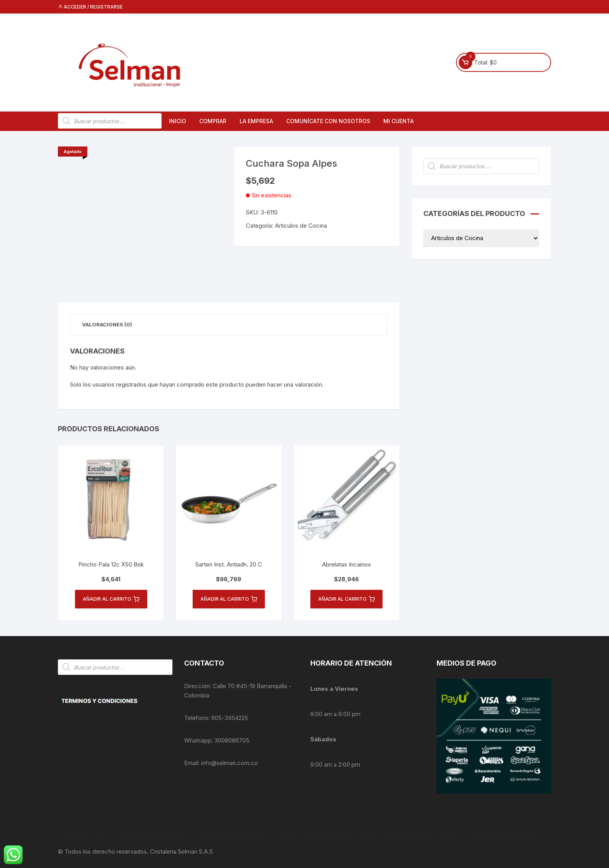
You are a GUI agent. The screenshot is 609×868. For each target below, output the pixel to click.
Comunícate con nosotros (328, 121)
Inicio (177, 121)
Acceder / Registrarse (90, 7)
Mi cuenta (398, 121)
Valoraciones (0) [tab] (107, 324)
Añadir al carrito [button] (111, 599)
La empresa (256, 121)
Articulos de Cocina (301, 226)
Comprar (213, 121)
